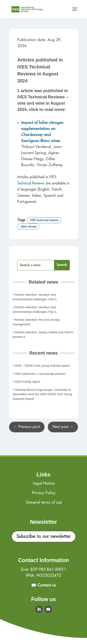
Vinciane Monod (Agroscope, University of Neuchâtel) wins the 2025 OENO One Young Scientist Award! (42, 394)
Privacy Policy (44, 493)
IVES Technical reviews (44, 220)
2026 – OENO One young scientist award (42, 366)
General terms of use (44, 502)
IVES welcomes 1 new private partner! (40, 374)
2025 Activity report (27, 382)
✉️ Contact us (43, 585)
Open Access (28, 227)
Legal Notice (44, 483)
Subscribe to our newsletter (44, 536)
